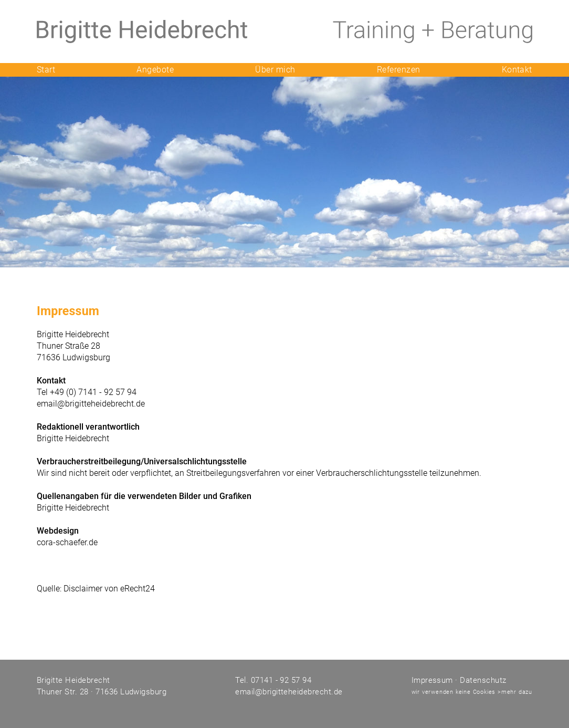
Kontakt (517, 70)
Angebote (155, 70)
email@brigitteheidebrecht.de (91, 404)
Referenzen (399, 70)
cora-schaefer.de (67, 542)
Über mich (275, 70)
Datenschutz (483, 680)
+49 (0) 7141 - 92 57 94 (93, 392)
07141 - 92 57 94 (280, 680)
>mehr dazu (515, 692)
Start (46, 70)
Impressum (432, 680)
